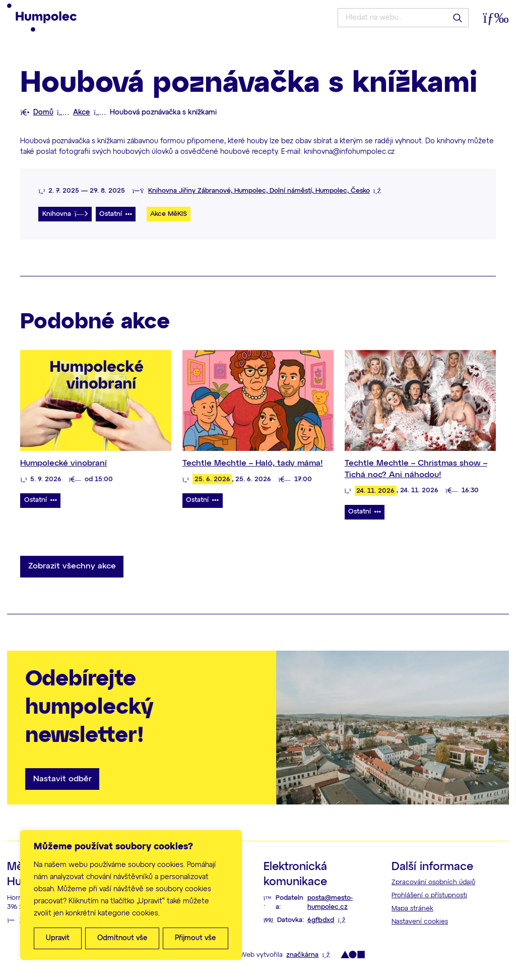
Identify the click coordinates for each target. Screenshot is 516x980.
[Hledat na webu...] (403, 18)
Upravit (58, 938)
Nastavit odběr (62, 779)
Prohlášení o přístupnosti (429, 896)
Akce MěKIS (169, 214)
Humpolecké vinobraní (63, 463)
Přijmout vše (196, 938)
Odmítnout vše (122, 938)
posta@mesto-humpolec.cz (330, 903)
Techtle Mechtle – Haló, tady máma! (253, 463)
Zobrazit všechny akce (72, 566)
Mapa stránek (412, 909)
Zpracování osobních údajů (433, 882)
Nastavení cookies (420, 922)
